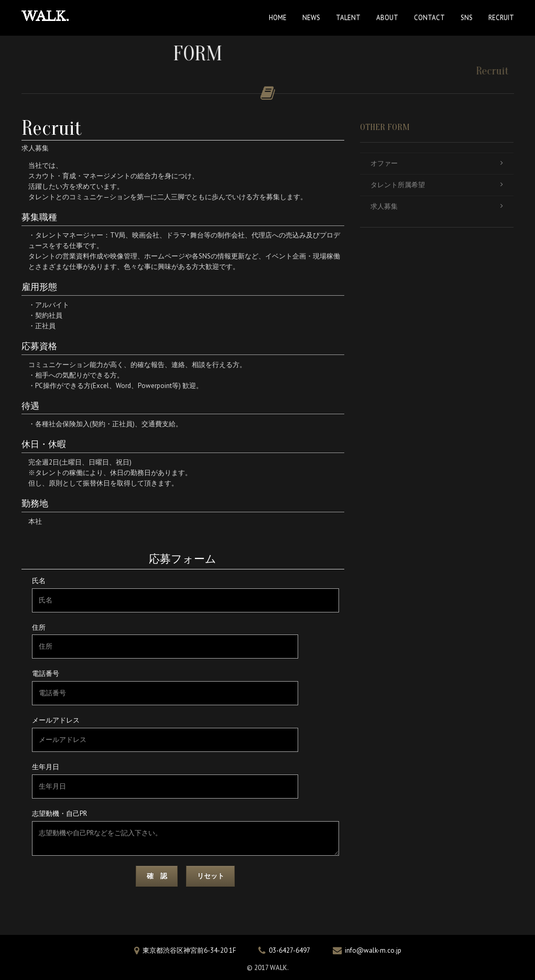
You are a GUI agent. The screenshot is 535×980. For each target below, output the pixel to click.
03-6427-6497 (290, 950)
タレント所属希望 (437, 185)
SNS (467, 18)
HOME (278, 18)
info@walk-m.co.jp (373, 950)
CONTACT (429, 18)
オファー (437, 163)
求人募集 (437, 206)
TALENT (348, 18)
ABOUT (387, 18)
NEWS (311, 18)
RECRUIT (501, 18)
